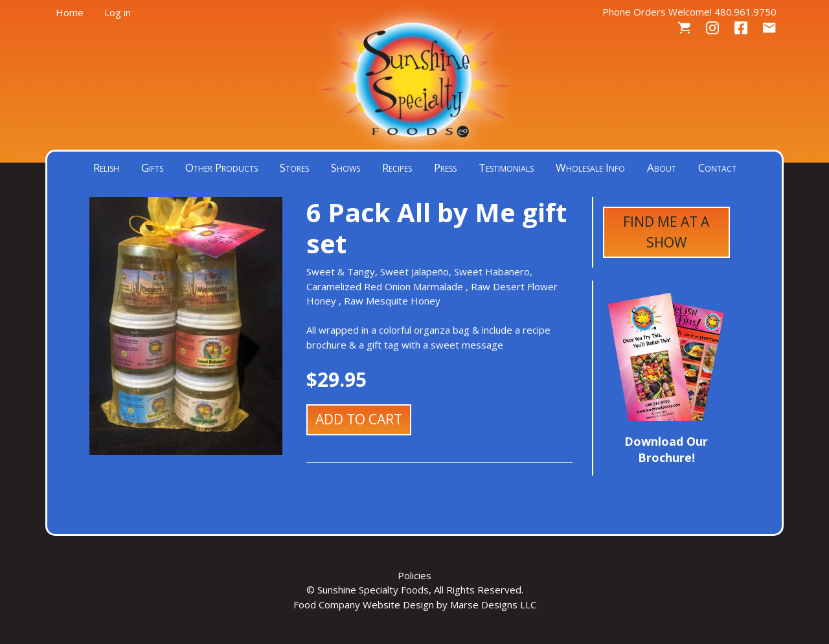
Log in (118, 12)
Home (70, 12)
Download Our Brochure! (666, 449)
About (662, 167)
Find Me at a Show (666, 232)
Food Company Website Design (364, 604)
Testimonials (506, 167)
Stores (294, 167)
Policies (414, 575)
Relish (106, 167)
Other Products (221, 167)
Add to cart (359, 419)
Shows (346, 167)
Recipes (397, 167)
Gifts (152, 167)
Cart (684, 28)
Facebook (741, 28)
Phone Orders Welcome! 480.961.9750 (689, 12)
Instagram (712, 28)
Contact (769, 28)
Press (445, 167)
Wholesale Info (590, 167)
